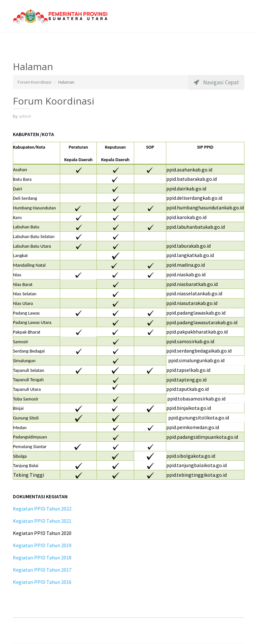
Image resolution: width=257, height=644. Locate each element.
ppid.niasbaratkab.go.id (192, 284)
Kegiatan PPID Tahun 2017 (42, 570)
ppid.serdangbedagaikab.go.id (199, 351)
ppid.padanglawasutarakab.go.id (202, 322)
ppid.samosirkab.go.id (190, 341)
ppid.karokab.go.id (186, 217)
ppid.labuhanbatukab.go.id (196, 227)
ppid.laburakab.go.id (188, 246)
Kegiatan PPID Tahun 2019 (42, 545)
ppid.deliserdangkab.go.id (194, 198)
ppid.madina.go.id (186, 265)
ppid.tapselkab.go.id (188, 370)
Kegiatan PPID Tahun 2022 (42, 509)
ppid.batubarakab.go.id (192, 179)
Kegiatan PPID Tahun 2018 (42, 557)
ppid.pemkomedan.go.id (193, 427)
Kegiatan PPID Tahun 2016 (42, 582)
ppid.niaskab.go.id (186, 274)
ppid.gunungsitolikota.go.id (198, 418)
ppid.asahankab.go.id (189, 170)
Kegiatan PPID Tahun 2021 (42, 521)
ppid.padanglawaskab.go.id (196, 313)
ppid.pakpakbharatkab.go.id (197, 332)
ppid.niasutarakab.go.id (192, 303)
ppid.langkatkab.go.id (190, 255)
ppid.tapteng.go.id (186, 380)
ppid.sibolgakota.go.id (191, 456)
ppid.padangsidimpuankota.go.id (202, 437)
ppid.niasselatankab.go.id (194, 293)
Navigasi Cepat (216, 82)
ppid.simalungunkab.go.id (196, 360)
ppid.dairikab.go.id (186, 189)
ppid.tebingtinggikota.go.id (197, 475)
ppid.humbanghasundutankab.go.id (205, 207)
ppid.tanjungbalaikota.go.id (197, 465)
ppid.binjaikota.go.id (189, 408)
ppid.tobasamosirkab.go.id (196, 399)
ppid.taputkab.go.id (188, 389)
